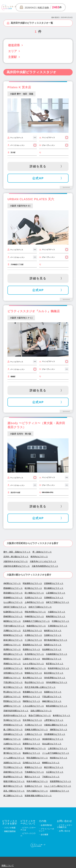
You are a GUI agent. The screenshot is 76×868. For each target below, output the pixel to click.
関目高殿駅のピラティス (37, 758)
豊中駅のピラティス (12, 753)
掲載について (8, 866)
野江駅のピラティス (12, 692)
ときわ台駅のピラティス (33, 706)
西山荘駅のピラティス (34, 682)
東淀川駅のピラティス (54, 767)
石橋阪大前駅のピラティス (36, 730)
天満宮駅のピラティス (57, 626)
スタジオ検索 (10, 828)
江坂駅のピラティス (31, 659)
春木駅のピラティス (61, 715)
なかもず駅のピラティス (33, 664)
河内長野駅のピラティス (55, 678)
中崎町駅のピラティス (34, 616)
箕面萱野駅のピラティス (60, 781)
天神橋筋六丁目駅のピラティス (36, 621)
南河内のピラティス (39, 557)
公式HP (38, 178)
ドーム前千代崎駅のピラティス (56, 753)
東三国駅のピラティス (13, 796)
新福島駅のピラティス (32, 645)
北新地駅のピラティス (13, 734)
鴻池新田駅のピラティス (53, 739)
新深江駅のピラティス (13, 640)
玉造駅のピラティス (53, 635)
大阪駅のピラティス (56, 612)
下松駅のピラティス (51, 777)
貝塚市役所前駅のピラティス (16, 711)
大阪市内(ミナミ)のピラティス (43, 561)
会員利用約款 (46, 825)
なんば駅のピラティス (13, 602)
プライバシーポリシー (46, 830)
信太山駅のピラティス (52, 744)
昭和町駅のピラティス (13, 635)
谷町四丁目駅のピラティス (15, 607)
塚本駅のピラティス (31, 697)
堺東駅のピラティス (12, 664)
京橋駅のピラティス (12, 645)
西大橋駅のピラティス (54, 588)
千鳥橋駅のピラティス (34, 772)
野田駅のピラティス (12, 701)
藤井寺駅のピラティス (13, 786)
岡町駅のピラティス (31, 701)
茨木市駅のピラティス (32, 720)
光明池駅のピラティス (13, 673)
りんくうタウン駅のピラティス (58, 786)
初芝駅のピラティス (55, 664)
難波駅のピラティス (31, 753)
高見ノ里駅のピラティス (14, 791)
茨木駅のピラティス (12, 720)
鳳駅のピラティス (32, 777)
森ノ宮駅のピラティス (13, 730)
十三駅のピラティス (33, 640)
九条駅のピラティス (12, 744)
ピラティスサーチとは (28, 829)
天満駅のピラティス (12, 631)
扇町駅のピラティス (59, 730)
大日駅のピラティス (33, 725)
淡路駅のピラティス (12, 763)
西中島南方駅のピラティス (56, 640)
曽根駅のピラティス (33, 673)
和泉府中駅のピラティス (58, 668)
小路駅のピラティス (31, 739)
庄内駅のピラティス (31, 763)
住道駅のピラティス (33, 786)
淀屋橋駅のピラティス (54, 583)
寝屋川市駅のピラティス (14, 781)
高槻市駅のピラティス (13, 772)
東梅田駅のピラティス (56, 616)
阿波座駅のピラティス (32, 583)
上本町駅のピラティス (34, 602)
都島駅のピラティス (12, 659)
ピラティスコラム (28, 834)
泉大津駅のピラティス (32, 678)
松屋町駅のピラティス (13, 612)
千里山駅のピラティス (52, 697)
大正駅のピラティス (55, 772)
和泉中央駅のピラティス (37, 781)
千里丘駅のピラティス (13, 682)
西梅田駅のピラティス (13, 616)
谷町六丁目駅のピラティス (40, 607)
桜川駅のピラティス (33, 588)
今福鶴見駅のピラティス (56, 654)
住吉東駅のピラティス (52, 649)
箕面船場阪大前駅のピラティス (38, 796)
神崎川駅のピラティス (52, 701)
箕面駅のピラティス (53, 692)
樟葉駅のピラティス (33, 767)
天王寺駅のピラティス (32, 631)
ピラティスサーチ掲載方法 (65, 826)
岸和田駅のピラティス (13, 725)
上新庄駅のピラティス (57, 748)
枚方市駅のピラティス (13, 687)
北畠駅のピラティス (12, 697)
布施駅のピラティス (12, 739)
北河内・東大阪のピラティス (16, 557)
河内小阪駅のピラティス (37, 791)
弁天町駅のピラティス (34, 654)
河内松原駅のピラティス (56, 682)
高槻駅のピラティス (12, 678)
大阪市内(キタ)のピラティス (16, 561)
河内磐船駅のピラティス (55, 734)
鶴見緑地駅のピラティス (56, 706)
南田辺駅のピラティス (13, 654)
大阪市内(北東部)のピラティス (17, 566)
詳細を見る (38, 166)
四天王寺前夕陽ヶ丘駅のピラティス (40, 687)
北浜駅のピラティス (33, 598)
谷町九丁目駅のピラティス (58, 602)
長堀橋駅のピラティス (13, 598)
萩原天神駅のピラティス (35, 668)
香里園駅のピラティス (32, 692)
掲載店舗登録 (10, 831)
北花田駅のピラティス (13, 668)
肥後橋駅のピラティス (13, 588)
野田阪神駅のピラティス (35, 748)
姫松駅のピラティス (53, 631)
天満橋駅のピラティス (54, 598)
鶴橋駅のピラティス (51, 763)
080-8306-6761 (48, 492)
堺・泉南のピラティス (42, 552)
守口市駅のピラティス (13, 767)
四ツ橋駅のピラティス (34, 593)
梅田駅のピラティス (12, 621)
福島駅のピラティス (53, 645)
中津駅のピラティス (60, 621)
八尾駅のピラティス (33, 734)
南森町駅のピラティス (36, 626)
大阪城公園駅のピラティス (56, 725)
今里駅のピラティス (33, 635)
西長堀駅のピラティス (13, 593)
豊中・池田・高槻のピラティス (17, 552)
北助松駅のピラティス (59, 791)
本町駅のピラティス (12, 583)
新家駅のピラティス (31, 744)
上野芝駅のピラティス (54, 720)
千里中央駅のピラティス (14, 626)
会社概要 (44, 835)
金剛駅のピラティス (12, 706)
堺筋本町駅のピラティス (35, 612)
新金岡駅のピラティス (13, 777)
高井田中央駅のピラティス (15, 715)
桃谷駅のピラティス (59, 758)
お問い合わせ (65, 831)
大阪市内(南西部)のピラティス (45, 566)
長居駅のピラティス (31, 649)
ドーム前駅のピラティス (14, 758)
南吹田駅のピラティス (52, 659)
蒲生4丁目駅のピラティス (40, 715)
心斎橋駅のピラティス (56, 593)
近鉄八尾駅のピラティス (41, 711)
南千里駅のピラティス (13, 748)
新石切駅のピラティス (54, 673)
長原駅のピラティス (12, 649)
